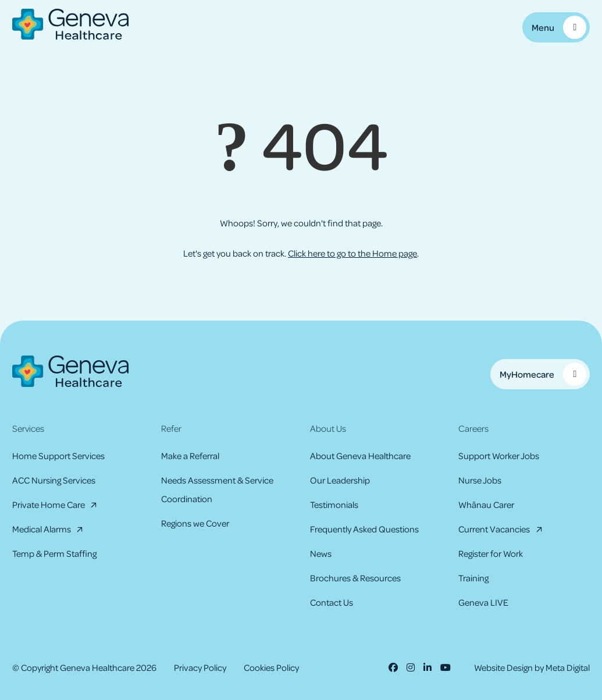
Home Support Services (58, 456)
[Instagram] (411, 667)
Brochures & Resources (355, 578)
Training (473, 578)
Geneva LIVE (483, 602)
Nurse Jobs (480, 480)
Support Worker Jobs (499, 456)
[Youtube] (446, 667)
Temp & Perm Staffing (54, 553)
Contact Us (332, 602)
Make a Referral (190, 456)
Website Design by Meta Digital (532, 667)
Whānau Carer (486, 504)
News (321, 553)
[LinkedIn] (428, 667)
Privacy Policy (200, 667)
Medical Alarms (42, 529)
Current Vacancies (494, 529)
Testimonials (334, 504)
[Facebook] (393, 667)
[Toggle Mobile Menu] (556, 27)
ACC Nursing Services (54, 480)
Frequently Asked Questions (364, 529)
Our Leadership (340, 480)
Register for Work (491, 553)
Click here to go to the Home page (352, 253)
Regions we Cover (195, 523)
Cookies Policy (271, 667)
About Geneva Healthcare (360, 456)
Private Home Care (49, 504)
